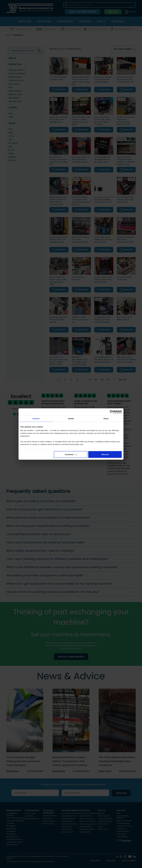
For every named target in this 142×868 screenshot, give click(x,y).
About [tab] (106, 418)
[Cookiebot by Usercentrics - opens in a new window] (112, 412)
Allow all (105, 454)
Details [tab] (71, 418)
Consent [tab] (36, 418)
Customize (71, 454)
